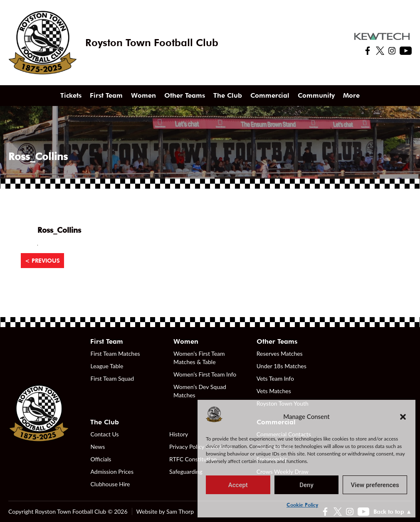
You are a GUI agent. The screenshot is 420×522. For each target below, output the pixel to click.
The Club (228, 95)
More (351, 95)
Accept (238, 485)
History (179, 434)
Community (316, 95)
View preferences (375, 485)
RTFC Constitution (193, 459)
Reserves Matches (280, 353)
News (98, 447)
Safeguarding (186, 472)
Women (143, 95)
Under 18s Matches (282, 366)
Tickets (71, 95)
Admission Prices (112, 472)
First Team (106, 95)
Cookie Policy (302, 505)
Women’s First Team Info (205, 374)
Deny (306, 485)
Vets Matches (274, 391)
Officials (101, 459)
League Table (107, 366)
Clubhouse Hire (110, 484)
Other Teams (185, 95)
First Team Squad (112, 378)
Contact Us (104, 434)
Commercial (270, 95)
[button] (403, 416)
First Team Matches (115, 353)
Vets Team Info (275, 378)
